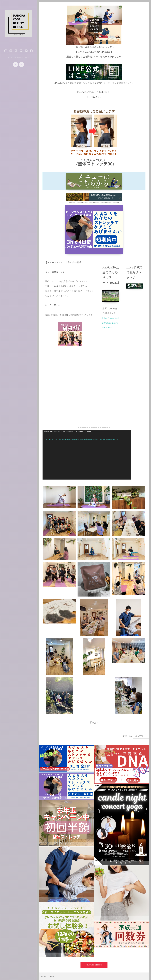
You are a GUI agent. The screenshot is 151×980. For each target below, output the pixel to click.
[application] (87, 455)
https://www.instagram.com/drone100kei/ (111, 323)
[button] (31, 51)
